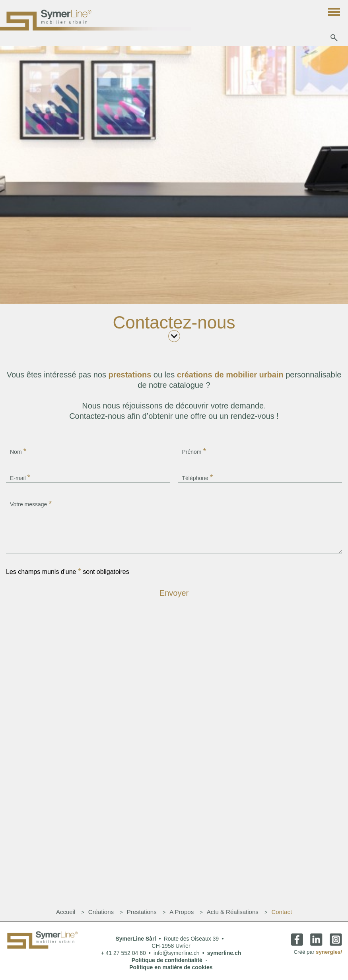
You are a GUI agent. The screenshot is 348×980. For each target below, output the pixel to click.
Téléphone (198, 477)
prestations (131, 375)
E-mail (20, 477)
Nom (18, 451)
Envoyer (174, 593)
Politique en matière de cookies (171, 967)
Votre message (31, 504)
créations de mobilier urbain (231, 375)
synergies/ (329, 952)
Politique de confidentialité (167, 960)
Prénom (194, 451)
